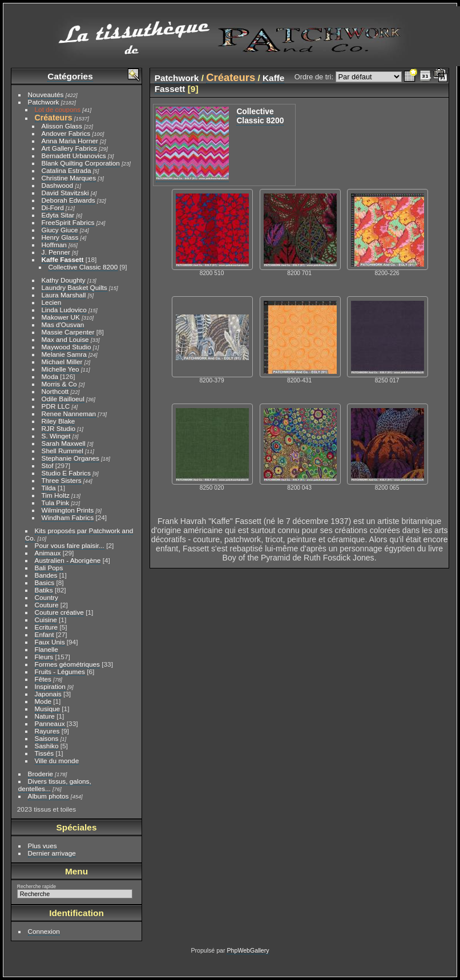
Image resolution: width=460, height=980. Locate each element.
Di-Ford (53, 207)
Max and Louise (65, 339)
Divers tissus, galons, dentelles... (55, 785)
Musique (47, 709)
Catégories (70, 76)
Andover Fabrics (66, 133)
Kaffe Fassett (63, 259)
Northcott (55, 391)
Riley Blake (58, 421)
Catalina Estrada (66, 170)
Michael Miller (62, 362)
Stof (48, 465)
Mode (43, 701)
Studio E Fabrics (66, 473)
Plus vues (43, 846)
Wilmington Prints (68, 510)
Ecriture (47, 627)
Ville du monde (57, 761)
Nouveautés (46, 94)
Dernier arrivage (52, 853)
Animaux (48, 553)
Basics (45, 582)
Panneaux (50, 723)
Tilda (49, 488)
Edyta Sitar (58, 215)
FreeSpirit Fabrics (68, 222)
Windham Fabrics (68, 517)
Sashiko (47, 746)
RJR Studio (59, 428)
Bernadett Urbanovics (74, 156)
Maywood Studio (66, 347)
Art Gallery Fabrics (69, 148)
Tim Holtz (56, 495)
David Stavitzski (65, 193)
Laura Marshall (64, 295)
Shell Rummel (62, 451)
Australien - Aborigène (68, 560)
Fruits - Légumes (60, 672)
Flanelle (47, 649)
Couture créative (59, 612)
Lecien (52, 302)
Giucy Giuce (60, 230)
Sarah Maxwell (64, 443)
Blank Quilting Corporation (81, 163)
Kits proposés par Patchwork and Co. (79, 534)
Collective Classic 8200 (83, 267)
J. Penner (56, 252)
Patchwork (44, 102)
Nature (45, 716)
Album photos (49, 796)
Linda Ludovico (64, 310)
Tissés (45, 753)
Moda (50, 376)
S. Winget (56, 436)
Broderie (41, 774)
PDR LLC (56, 406)
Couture (47, 605)
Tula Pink (56, 503)
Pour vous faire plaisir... (70, 545)
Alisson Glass (62, 126)
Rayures (47, 731)
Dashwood (58, 185)
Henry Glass (60, 237)
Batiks (44, 590)
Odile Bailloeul (63, 399)
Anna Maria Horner (70, 141)
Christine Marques (69, 178)
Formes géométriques (67, 664)
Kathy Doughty (64, 280)
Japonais (48, 694)
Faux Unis (50, 642)
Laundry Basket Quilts (74, 287)
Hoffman (54, 245)
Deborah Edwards (68, 200)
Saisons (47, 738)
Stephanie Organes (70, 458)
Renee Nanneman (69, 414)
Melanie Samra (64, 354)
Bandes (46, 575)
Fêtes (43, 679)
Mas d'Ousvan (63, 324)
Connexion (44, 931)
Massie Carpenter (68, 332)
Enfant (45, 634)
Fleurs (44, 657)
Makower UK (61, 317)
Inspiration (50, 686)
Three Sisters (62, 480)
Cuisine (46, 620)
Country (47, 597)
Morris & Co (59, 384)
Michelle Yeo (60, 369)
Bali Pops (49, 568)
